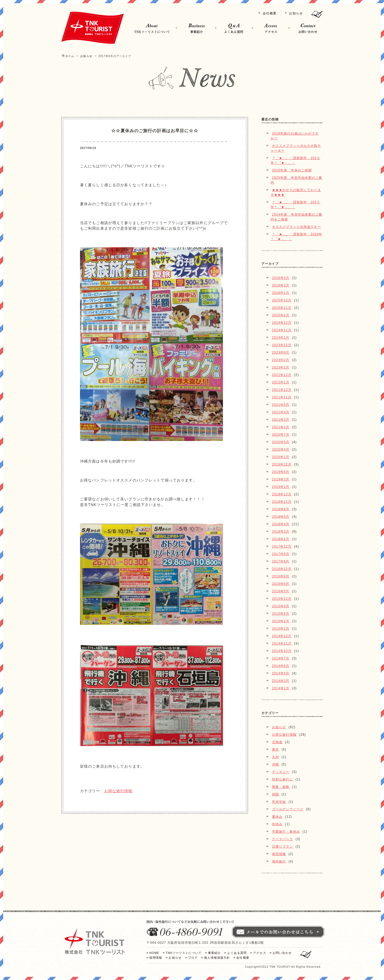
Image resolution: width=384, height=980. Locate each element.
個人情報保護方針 (217, 958)
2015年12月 (282, 599)
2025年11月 (282, 308)
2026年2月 (281, 285)
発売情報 (279, 854)
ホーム (70, 56)
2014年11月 (282, 643)
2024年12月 (282, 323)
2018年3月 (281, 532)
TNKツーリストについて (183, 953)
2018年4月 (281, 524)
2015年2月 (281, 621)
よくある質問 (237, 953)
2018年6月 (281, 509)
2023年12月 (282, 345)
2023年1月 (281, 367)
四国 (275, 794)
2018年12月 (282, 494)
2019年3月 (281, 479)
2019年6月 (281, 472)
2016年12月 (282, 569)
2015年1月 (281, 629)
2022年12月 (282, 375)
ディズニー (281, 772)
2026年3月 (281, 278)
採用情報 (156, 958)
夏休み (277, 817)
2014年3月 (281, 681)
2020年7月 (281, 435)
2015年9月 (281, 606)
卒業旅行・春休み (286, 832)
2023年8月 (281, 353)
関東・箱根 (281, 787)
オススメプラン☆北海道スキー (297, 227)
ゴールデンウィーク (288, 809)
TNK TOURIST (280, 967)
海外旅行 (279, 861)
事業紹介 (214, 953)
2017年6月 (281, 561)
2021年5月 (281, 405)
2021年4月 (281, 412)
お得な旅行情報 (118, 791)
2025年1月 (281, 315)
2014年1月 (281, 688)
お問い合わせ (282, 953)
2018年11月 (282, 502)
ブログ (193, 958)
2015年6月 (281, 614)
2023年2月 (281, 360)
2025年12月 (282, 300)
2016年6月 (281, 584)
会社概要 (270, 13)
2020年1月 (281, 457)
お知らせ (296, 13)
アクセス (259, 953)
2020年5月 (281, 442)
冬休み (277, 824)
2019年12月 (282, 464)
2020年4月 (281, 449)
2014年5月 (281, 673)
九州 (275, 757)
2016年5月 (281, 591)
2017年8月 (281, 554)
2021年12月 (282, 390)
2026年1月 (281, 293)
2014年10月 (282, 651)
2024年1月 (281, 338)
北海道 (277, 742)
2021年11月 (282, 397)
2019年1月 (281, 487)
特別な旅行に (283, 779)
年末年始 (279, 802)
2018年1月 (281, 539)
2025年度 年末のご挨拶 (292, 170)
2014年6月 (281, 666)
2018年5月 (281, 517)
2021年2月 (281, 420)
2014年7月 (281, 658)
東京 (275, 750)
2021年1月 (281, 427)
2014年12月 (282, 636)
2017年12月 (282, 546)
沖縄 (275, 764)
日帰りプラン (283, 847)
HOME (154, 953)
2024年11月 (282, 330)
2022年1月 (281, 382)
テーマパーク (283, 839)
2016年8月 (281, 576)
